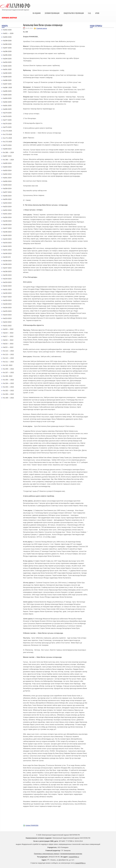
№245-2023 (7, 235)
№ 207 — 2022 (8, 372)
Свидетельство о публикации (74, 13)
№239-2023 (7, 261)
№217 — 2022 (8, 336)
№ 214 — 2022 (8, 351)
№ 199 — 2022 (8, 398)
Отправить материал (9, 18)
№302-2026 (7, 30)
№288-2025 (7, 80)
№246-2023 (7, 232)
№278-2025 (7, 116)
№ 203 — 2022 (8, 387)
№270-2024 (7, 145)
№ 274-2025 (8, 131)
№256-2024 (7, 196)
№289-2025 (7, 77)
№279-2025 (7, 113)
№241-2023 (7, 250)
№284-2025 (7, 95)
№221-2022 (7, 326)
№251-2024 (7, 214)
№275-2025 (7, 127)
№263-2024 (7, 170)
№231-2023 (7, 290)
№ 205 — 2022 (8, 380)
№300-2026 (7, 37)
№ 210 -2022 (8, 365)
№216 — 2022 (8, 344)
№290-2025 (7, 73)
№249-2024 (7, 221)
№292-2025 (7, 66)
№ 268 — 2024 (8, 152)
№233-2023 (7, 282)
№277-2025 (7, 120)
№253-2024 (7, 207)
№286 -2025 (8, 87)
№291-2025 (7, 69)
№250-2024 (7, 217)
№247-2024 (7, 228)
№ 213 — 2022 (8, 354)
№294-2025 (7, 59)
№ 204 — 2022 (8, 383)
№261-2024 (7, 178)
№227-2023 (7, 297)
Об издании (37, 13)
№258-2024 (7, 188)
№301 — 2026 (8, 33)
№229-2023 (7, 300)
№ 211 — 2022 (8, 362)
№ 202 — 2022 (8, 391)
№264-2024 (7, 167)
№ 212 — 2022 (8, 358)
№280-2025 (7, 109)
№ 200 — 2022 (8, 394)
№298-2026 (7, 44)
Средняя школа (42, 28)
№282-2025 (7, 102)
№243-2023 (7, 243)
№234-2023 (7, 279)
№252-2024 (7, 210)
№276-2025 (7, 124)
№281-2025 (7, 106)
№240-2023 (7, 253)
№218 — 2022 (8, 340)
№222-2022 (7, 322)
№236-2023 (7, 271)
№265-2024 (7, 163)
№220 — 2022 (8, 329)
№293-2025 (7, 62)
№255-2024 (7, 199)
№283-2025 (7, 98)
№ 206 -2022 (8, 376)
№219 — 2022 (8, 333)
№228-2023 (7, 304)
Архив (97, 13)
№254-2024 (7, 203)
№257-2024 (7, 192)
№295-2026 (7, 55)
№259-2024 (7, 185)
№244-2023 (7, 239)
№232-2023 (7, 286)
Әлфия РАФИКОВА (32, 825)
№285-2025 (7, 91)
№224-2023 (7, 315)
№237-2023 (7, 268)
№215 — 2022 (8, 347)
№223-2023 (7, 318)
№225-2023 (7, 311)
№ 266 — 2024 (8, 160)
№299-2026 (7, 41)
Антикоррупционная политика (71, 854)
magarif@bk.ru (74, 857)
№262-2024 (7, 174)
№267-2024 (7, 156)
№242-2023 (7, 246)
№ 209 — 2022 (8, 369)
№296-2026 (7, 51)
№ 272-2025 (8, 142)
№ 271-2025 (8, 138)
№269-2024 (7, 149)
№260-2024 (7, 181)
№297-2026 (7, 48)
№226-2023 (7, 308)
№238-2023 (7, 264)
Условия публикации (52, 13)
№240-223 (7, 257)
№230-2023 (7, 293)
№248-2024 (7, 225)
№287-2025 (7, 84)
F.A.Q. (89, 13)
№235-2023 (7, 275)
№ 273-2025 (8, 134)
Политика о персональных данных (47, 854)
